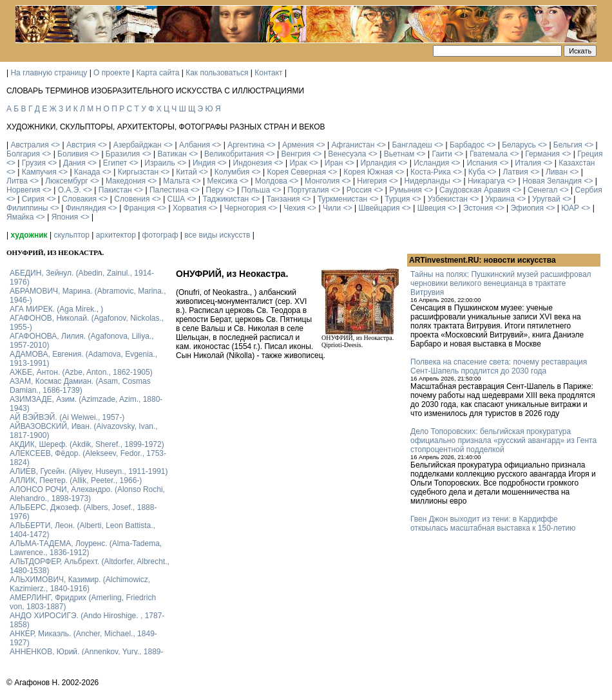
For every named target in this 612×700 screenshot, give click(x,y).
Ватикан (172, 154)
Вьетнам (399, 154)
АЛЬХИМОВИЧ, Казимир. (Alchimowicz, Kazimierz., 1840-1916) (80, 584)
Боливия (73, 154)
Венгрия (296, 154)
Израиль (159, 163)
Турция (397, 199)
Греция (590, 154)
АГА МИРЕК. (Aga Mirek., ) (56, 309)
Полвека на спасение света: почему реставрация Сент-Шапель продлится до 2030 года (499, 366)
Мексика (222, 181)
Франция (139, 208)
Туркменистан (342, 199)
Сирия (33, 199)
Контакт (268, 73)
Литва (17, 181)
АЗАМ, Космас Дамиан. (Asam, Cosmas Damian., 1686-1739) (80, 386)
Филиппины (27, 208)
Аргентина (246, 145)
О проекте (112, 73)
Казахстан (577, 163)
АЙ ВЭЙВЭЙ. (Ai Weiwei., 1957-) (67, 417)
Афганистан (353, 145)
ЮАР (570, 208)
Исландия (431, 163)
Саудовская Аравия (475, 190)
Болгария (23, 154)
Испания (482, 163)
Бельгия (568, 145)
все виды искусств (217, 235)
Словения (132, 199)
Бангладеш (412, 145)
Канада (87, 172)
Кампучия (39, 172)
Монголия (322, 181)
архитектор (116, 235)
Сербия (589, 190)
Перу (215, 190)
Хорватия (190, 208)
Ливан (557, 172)
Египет (115, 163)
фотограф (160, 235)
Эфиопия (527, 208)
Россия (359, 190)
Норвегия (24, 190)
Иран (334, 163)
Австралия (29, 145)
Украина (500, 199)
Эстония (478, 208)
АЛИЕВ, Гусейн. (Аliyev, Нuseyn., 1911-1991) (89, 471)
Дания (74, 163)
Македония (126, 181)
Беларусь (519, 145)
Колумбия (232, 172)
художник (29, 235)
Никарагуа (486, 181)
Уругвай (546, 199)
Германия (542, 154)
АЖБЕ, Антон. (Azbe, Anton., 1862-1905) (81, 372)
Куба (477, 172)
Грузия (34, 163)
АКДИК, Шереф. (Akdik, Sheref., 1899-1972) (87, 444)
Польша (256, 190)
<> (55, 145)
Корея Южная (368, 172)
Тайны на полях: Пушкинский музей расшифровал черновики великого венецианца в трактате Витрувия (501, 283)
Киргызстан (138, 172)
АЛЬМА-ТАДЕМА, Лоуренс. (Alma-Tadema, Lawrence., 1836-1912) (86, 548)
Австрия (81, 145)
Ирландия (378, 163)
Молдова (271, 181)
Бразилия (123, 154)
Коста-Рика (431, 172)
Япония (65, 217)
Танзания (283, 199)
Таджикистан (225, 199)
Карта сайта (158, 73)
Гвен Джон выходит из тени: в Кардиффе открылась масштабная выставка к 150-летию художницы (493, 528)
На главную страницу (49, 73)
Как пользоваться (217, 73)
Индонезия (253, 163)
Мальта (176, 181)
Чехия (294, 208)
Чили (332, 208)
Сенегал (542, 190)
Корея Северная (296, 172)
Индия (204, 163)
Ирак (298, 163)
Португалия (308, 190)
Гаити (442, 154)
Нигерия (372, 181)
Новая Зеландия (552, 181)
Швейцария (379, 208)
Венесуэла (347, 154)
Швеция (432, 208)
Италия (528, 163)
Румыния (406, 190)
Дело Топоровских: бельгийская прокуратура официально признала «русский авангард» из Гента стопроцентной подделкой (503, 440)
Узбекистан (448, 199)
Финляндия (86, 208)
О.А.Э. (70, 190)
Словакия (79, 199)
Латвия (515, 172)
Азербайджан (138, 145)
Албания (195, 145)
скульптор (72, 235)
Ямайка (20, 217)
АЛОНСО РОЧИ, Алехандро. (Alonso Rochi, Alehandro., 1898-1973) (87, 494)
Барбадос (467, 145)
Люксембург (67, 181)
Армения (298, 145)
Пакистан (115, 190)
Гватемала (489, 154)
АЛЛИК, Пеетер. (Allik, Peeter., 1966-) (76, 480)
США (177, 199)
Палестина (169, 190)
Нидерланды (427, 181)
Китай (186, 172)
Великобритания (234, 154)
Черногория (245, 208)
